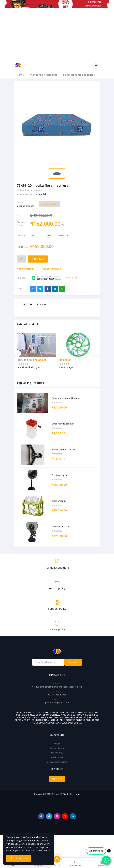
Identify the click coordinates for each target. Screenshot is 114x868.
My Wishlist (57, 753)
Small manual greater (63, 424)
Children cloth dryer (29, 367)
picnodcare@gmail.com (57, 703)
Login (57, 743)
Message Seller (49, 204)
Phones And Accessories (43, 75)
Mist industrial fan (61, 527)
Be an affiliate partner (57, 762)
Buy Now (38, 259)
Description (24, 304)
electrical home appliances (79, 75)
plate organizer (60, 501)
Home (20, 75)
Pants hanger (67, 367)
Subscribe (73, 662)
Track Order (57, 757)
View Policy (71, 278)
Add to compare (51, 269)
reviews (42, 304)
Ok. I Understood (19, 858)
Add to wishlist (26, 269)
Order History (57, 748)
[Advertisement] (57, 34)
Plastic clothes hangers (64, 450)
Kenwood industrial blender (66, 398)
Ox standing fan (60, 475)
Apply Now (57, 779)
